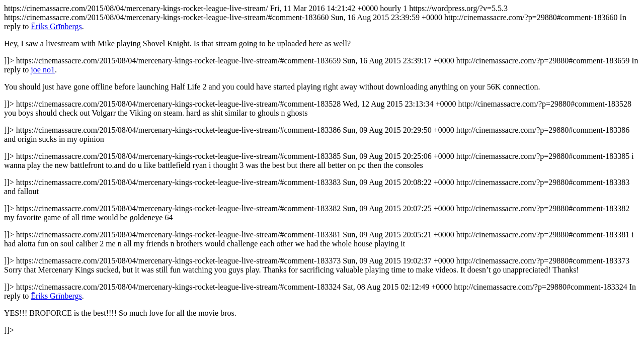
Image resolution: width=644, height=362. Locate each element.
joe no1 (43, 70)
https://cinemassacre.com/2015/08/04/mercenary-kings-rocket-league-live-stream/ (322, 169)
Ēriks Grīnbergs (56, 26)
